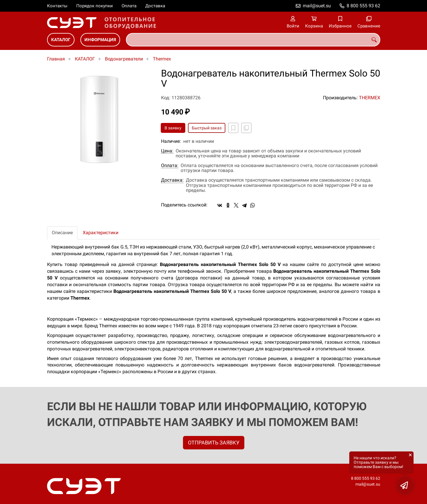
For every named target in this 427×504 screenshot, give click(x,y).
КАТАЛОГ (61, 40)
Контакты (57, 6)
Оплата (129, 6)
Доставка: (172, 180)
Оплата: (170, 166)
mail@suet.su (317, 6)
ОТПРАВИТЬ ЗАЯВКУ (214, 443)
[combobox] (253, 40)
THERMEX (370, 98)
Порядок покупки (95, 6)
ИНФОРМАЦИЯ (100, 40)
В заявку (173, 128)
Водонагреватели (124, 59)
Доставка (155, 6)
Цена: (167, 151)
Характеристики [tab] (101, 233)
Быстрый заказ (207, 128)
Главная (56, 59)
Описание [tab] (62, 233)
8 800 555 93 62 (363, 6)
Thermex (162, 59)
